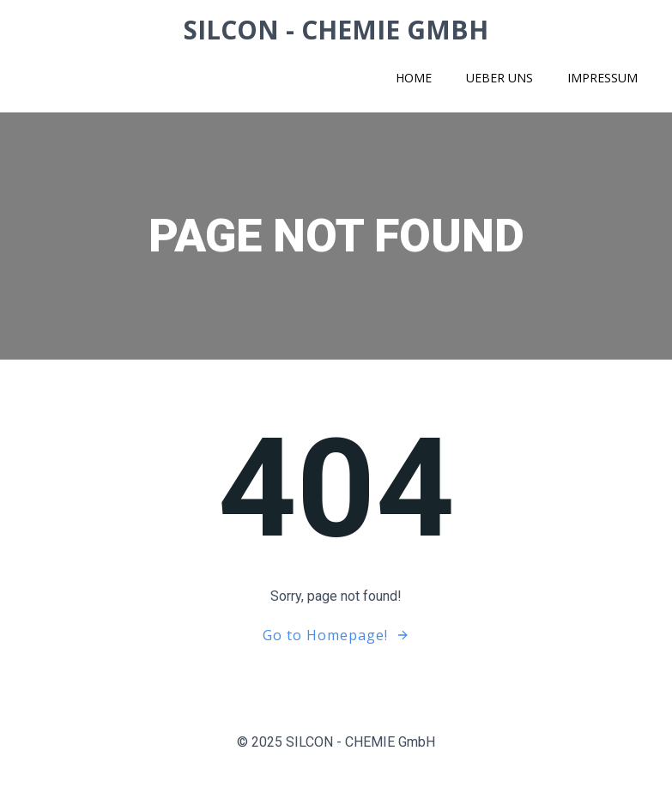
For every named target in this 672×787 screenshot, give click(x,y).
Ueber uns (499, 78)
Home (414, 78)
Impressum (602, 78)
